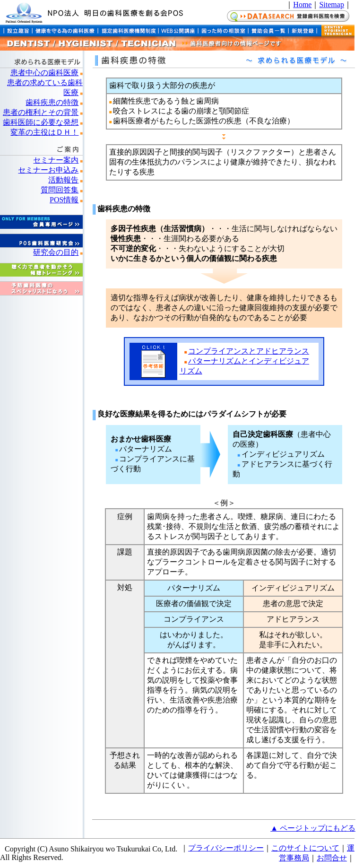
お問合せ (332, 858)
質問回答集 (60, 190)
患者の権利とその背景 (41, 112)
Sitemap (331, 4)
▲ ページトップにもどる (313, 828)
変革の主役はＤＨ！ (44, 132)
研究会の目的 (56, 252)
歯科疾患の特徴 (52, 102)
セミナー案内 (56, 160)
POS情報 (64, 200)
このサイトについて (305, 848)
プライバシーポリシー (226, 848)
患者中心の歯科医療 (44, 73)
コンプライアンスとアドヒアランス (249, 351)
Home (302, 4)
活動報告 (63, 180)
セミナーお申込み (48, 170)
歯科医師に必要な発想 (41, 122)
